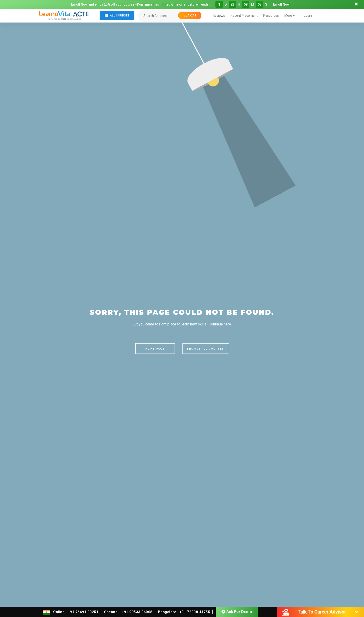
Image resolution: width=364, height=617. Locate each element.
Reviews (219, 16)
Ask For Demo (237, 612)
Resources (271, 16)
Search (190, 15)
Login (308, 16)
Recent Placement (244, 16)
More (290, 16)
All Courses (117, 15)
